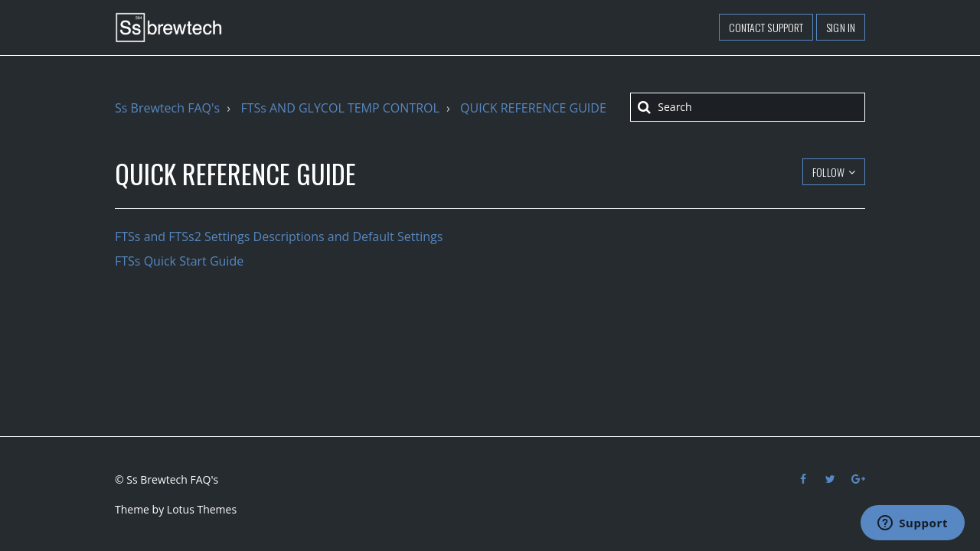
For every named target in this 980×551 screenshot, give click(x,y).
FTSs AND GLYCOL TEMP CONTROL (340, 108)
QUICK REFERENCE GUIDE (533, 108)
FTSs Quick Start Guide (179, 261)
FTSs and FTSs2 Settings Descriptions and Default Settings (279, 236)
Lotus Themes (202, 509)
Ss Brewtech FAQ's (167, 108)
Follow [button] (828, 172)
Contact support (766, 27)
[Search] (748, 107)
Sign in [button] (841, 27)
